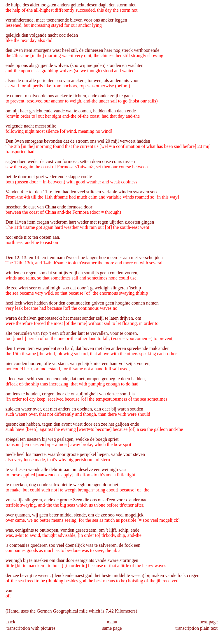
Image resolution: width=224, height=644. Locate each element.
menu (112, 622)
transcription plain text (196, 628)
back (11, 622)
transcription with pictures (31, 628)
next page (209, 622)
